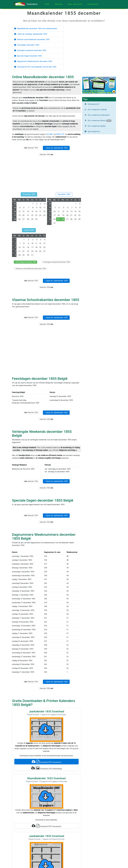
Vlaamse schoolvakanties (32, 39)
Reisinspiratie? (92, 104)
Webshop (59, 4)
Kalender (31, 148)
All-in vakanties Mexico (98, 121)
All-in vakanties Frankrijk (96, 110)
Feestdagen (27, 45)
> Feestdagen (25, 262)
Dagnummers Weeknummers (33, 61)
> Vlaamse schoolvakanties (30, 269)
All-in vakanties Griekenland (97, 115)
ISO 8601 (50, 134)
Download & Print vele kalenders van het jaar (35, 67)
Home (47, 4)
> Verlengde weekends (56, 262)
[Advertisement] (47, 175)
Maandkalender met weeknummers (36, 29)
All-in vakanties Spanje (95, 126)
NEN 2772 (60, 134)
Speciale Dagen (28, 56)
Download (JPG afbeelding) (46, 768)
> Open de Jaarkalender (56, 148)
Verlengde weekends (30, 50)
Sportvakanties (92, 131)
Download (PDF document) (46, 762)
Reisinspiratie (93, 4)
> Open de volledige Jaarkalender (31, 34)
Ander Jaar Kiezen (75, 4)
